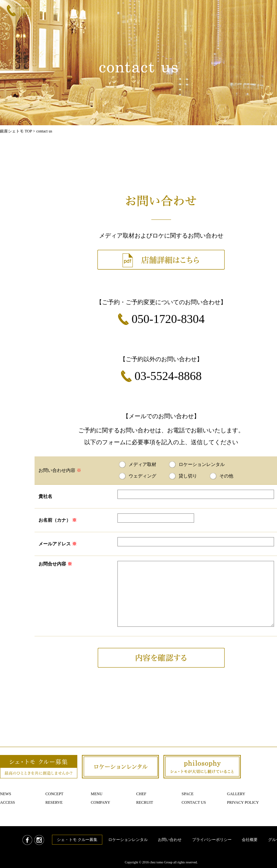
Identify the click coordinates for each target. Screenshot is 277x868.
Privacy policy (243, 802)
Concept (54, 794)
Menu (97, 794)
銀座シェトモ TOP (16, 131)
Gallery (236, 794)
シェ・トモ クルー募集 (77, 840)
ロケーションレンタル (128, 840)
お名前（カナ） (58, 520)
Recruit (145, 802)
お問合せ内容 (55, 564)
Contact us (194, 802)
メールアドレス (58, 544)
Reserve (54, 802)
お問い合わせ (170, 840)
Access (7, 802)
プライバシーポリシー (212, 840)
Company (101, 802)
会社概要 (250, 840)
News (6, 794)
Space (188, 794)
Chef (141, 794)
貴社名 (45, 496)
